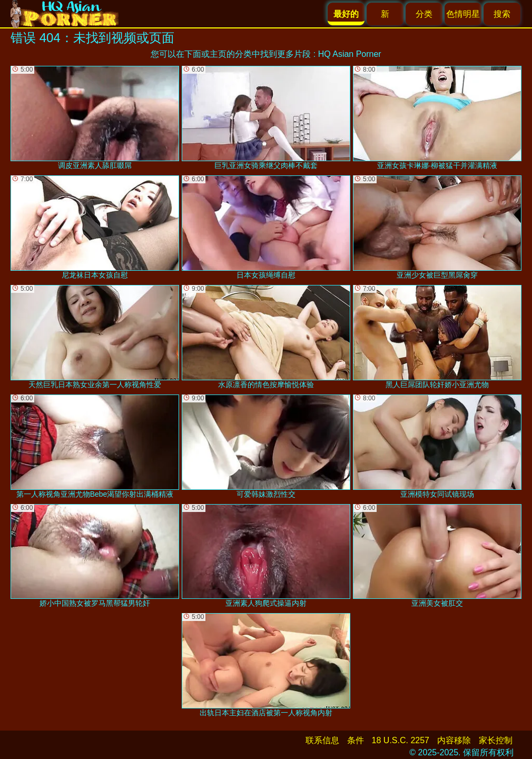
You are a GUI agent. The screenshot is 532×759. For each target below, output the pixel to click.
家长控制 (496, 740)
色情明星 (463, 14)
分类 (424, 14)
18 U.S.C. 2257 (401, 740)
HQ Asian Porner (350, 54)
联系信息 (322, 740)
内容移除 (454, 740)
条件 (356, 740)
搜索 (502, 14)
